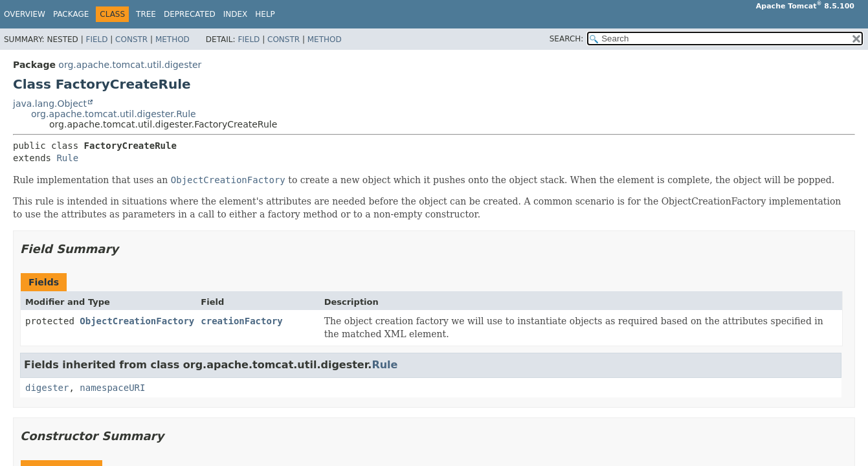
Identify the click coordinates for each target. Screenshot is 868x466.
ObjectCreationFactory (137, 321)
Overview (25, 14)
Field (96, 39)
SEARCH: (567, 39)
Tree (146, 14)
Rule (67, 158)
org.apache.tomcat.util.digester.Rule (114, 114)
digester (47, 388)
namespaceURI (112, 388)
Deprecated (190, 14)
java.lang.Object (50, 104)
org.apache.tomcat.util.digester (130, 65)
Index (236, 14)
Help (265, 14)
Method (172, 39)
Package (71, 14)
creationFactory (241, 321)
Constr (131, 39)
